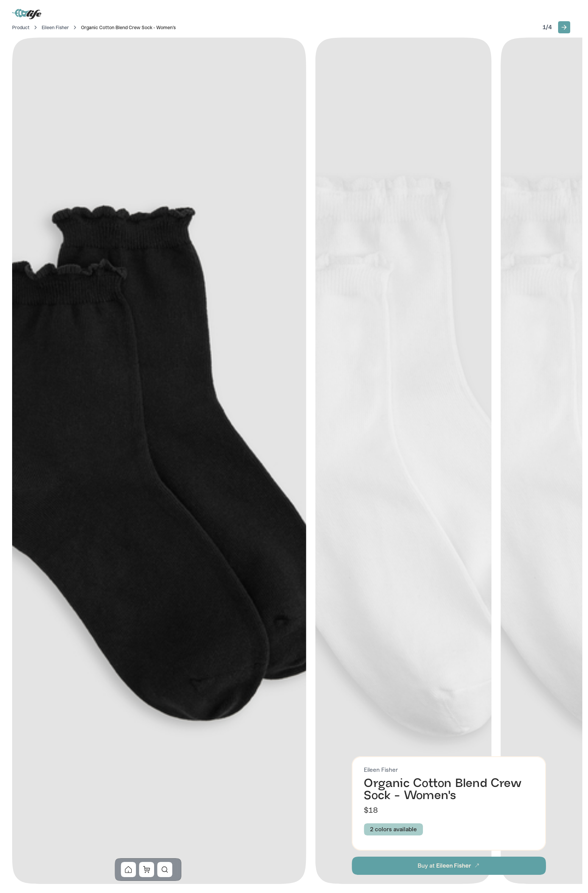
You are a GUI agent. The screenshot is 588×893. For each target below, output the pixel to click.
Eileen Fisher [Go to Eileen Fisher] (55, 28)
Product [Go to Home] (21, 28)
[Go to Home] (27, 14)
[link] (128, 870)
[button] (564, 27)
